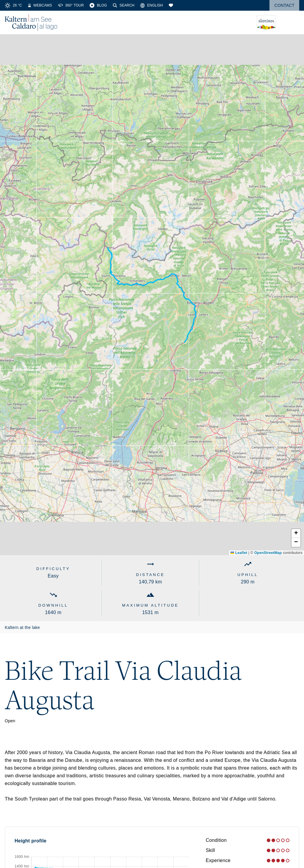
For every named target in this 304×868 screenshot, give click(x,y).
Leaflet (239, 553)
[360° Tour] (71, 5)
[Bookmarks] (171, 5)
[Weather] (13, 5)
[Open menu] (295, 23)
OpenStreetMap (268, 553)
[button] (296, 533)
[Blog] (98, 5)
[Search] (124, 5)
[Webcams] (40, 5)
